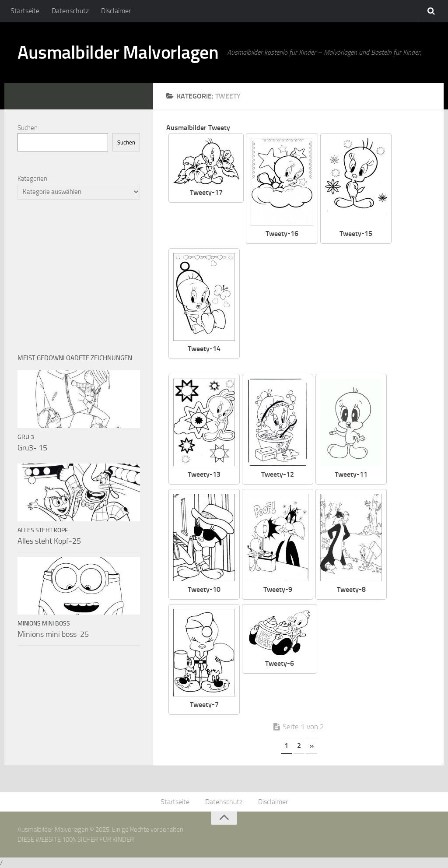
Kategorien (32, 179)
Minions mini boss (44, 624)
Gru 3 (26, 437)
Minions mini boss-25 (53, 634)
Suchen (28, 128)
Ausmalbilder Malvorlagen (118, 53)
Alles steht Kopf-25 (49, 541)
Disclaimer (116, 11)
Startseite (25, 11)
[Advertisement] (342, 309)
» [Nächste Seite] (312, 746)
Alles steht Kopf (43, 530)
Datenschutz (70, 11)
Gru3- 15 (32, 448)
